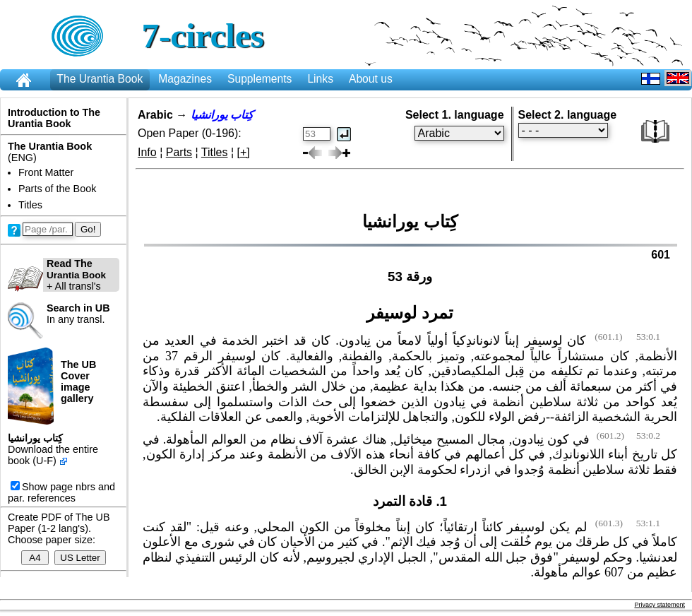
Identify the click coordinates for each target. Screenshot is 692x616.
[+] (244, 152)
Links (320, 79)
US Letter (80, 558)
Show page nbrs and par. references (61, 492)
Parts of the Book (57, 189)
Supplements (259, 79)
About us (371, 79)
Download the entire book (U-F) (53, 455)
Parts (179, 152)
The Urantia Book (100, 79)
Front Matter (46, 172)
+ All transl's (57, 275)
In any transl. (78, 314)
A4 (35, 558)
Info (147, 152)
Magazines (185, 79)
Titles (30, 205)
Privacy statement (660, 605)
